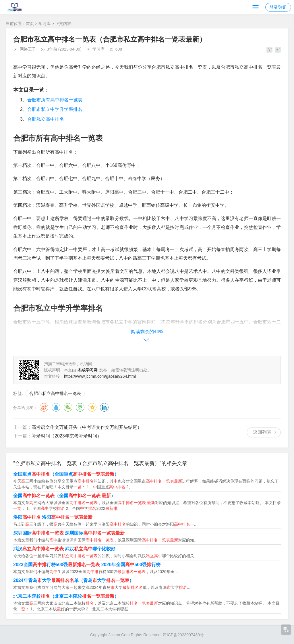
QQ (56, 407)
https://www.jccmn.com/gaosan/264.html (100, 376)
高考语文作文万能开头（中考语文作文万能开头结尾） (87, 427)
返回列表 (262, 432)
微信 (68, 407)
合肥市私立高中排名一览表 (55, 393)
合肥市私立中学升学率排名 (55, 109)
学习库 (45, 24)
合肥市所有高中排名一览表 (55, 100)
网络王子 (28, 49)
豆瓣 (80, 407)
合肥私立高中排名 (46, 119)
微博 (44, 407)
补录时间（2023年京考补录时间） (67, 436)
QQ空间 (92, 407)
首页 (30, 24)
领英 (104, 407)
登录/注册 (278, 7)
